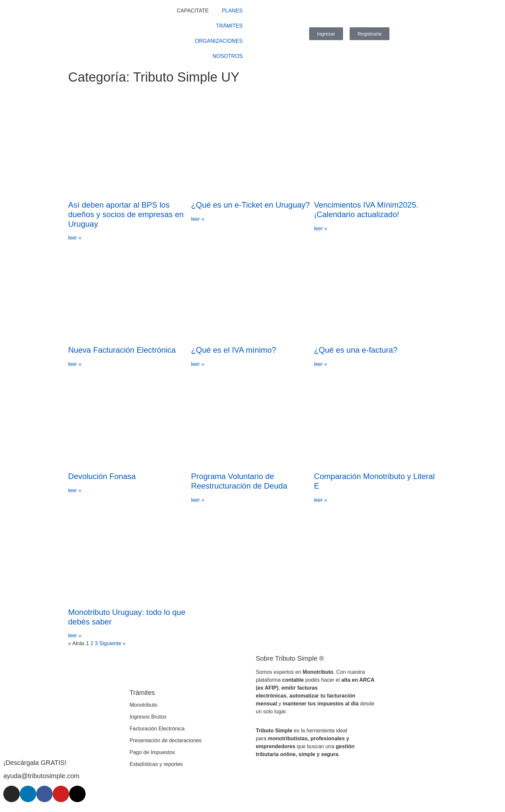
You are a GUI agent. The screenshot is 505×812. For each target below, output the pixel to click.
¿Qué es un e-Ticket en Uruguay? (250, 205)
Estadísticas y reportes (156, 764)
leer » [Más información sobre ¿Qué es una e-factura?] (321, 364)
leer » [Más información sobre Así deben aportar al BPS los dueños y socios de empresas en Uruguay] (75, 238)
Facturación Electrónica (157, 729)
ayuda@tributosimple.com (41, 776)
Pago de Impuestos (152, 752)
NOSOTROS (227, 56)
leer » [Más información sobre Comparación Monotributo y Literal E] (321, 500)
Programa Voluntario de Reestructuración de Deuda (239, 481)
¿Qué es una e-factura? (356, 350)
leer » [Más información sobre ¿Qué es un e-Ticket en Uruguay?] (198, 219)
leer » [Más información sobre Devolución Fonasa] (75, 490)
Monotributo (144, 705)
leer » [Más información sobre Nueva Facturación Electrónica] (75, 364)
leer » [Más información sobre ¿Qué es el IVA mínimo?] (198, 364)
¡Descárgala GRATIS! (35, 763)
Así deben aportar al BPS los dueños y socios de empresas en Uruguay (126, 214)
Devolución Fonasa (102, 476)
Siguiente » (112, 643)
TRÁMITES (229, 26)
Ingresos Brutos (148, 717)
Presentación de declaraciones (166, 740)
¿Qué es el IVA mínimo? (233, 350)
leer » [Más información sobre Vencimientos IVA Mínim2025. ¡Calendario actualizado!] (321, 228)
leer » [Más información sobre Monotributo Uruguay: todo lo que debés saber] (75, 635)
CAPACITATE (193, 11)
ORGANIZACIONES (219, 41)
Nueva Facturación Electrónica (122, 350)
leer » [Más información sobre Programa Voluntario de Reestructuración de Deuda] (198, 500)
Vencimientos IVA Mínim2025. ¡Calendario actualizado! (366, 210)
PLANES (232, 11)
